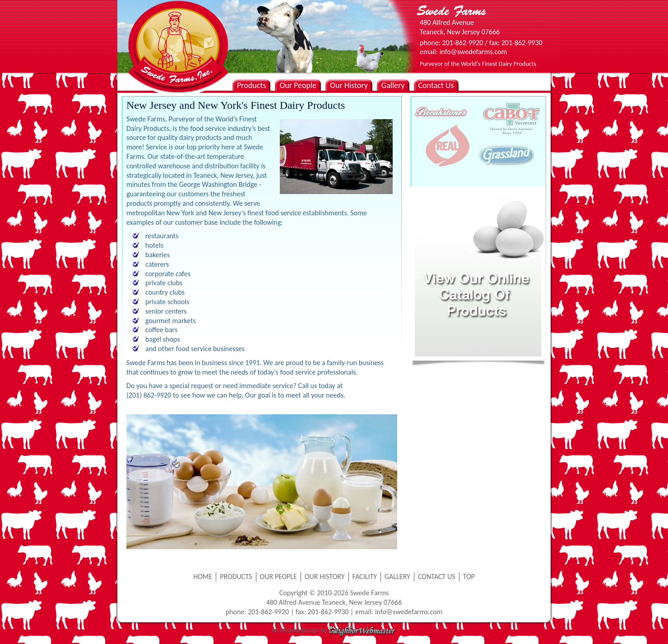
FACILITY (365, 577)
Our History (349, 85)
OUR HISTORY (325, 577)
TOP (469, 577)
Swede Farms (176, 32)
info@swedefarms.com (409, 612)
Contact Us (436, 85)
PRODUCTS (236, 577)
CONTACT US (437, 577)
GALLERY (397, 577)
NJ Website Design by (334, 630)
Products (251, 85)
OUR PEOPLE (278, 577)
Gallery (393, 85)
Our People (298, 85)
